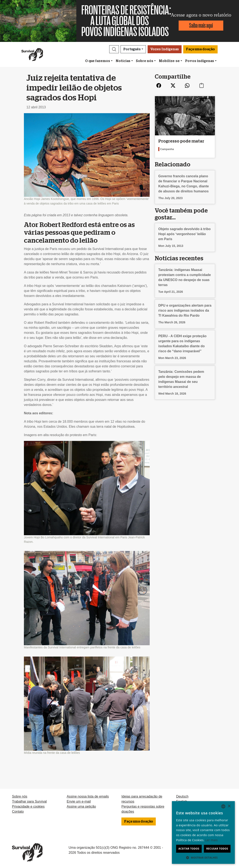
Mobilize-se (169, 61)
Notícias (123, 61)
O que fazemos (98, 61)
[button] (114, 49)
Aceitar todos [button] (189, 849)
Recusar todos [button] (217, 849)
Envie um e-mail (79, 801)
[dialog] (203, 832)
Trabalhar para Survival (29, 801)
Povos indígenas (200, 61)
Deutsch (182, 796)
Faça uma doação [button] (200, 49)
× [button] (229, 806)
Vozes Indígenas (165, 49)
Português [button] (132, 49)
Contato (18, 812)
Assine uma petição (81, 806)
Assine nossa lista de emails (88, 796)
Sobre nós (145, 61)
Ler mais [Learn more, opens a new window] (211, 840)
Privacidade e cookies (28, 806)
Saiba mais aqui (201, 25)
